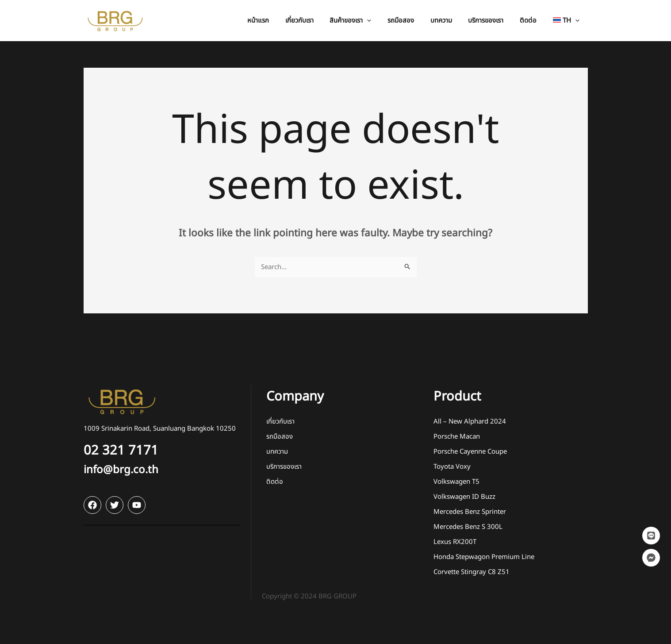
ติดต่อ (275, 482)
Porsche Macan (457, 437)
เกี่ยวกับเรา (280, 422)
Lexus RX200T (455, 542)
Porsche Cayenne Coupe (470, 452)
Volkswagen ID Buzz (464, 497)
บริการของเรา (284, 467)
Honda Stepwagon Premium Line (484, 557)
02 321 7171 (121, 451)
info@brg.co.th (121, 470)
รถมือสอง (280, 437)
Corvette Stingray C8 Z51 (472, 572)
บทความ (277, 452)
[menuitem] (568, 21)
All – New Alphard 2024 (470, 422)
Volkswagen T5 (456, 482)
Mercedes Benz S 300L (468, 527)
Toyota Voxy (452, 467)
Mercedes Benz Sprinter (470, 512)
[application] (383, 21)
